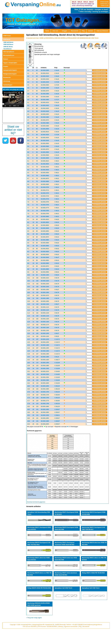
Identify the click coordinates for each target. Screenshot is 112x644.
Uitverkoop (7, 81)
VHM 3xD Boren (8, 42)
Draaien (6, 66)
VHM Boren (7, 39)
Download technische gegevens (36, 502)
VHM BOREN (49, 38)
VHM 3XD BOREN (60, 38)
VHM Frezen (7, 36)
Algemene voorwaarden (71, 627)
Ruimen (6, 59)
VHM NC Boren (8, 47)
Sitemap (61, 627)
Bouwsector (7, 78)
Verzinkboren (8, 49)
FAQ (83, 31)
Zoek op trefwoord (102, 31)
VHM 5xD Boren (8, 44)
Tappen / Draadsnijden (10, 63)
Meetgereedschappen (10, 74)
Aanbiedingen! (8, 85)
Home (47, 31)
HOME (42, 38)
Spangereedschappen (10, 70)
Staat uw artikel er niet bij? (13, 130)
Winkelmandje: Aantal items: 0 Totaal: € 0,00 (104, 4)
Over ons (55, 31)
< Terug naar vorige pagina (34, 618)
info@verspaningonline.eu (94, 625)
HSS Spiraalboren (9, 52)
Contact (91, 31)
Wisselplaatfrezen (9, 55)
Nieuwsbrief (74, 31)
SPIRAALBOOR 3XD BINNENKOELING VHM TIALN (83, 38)
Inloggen (65, 31)
